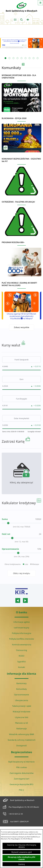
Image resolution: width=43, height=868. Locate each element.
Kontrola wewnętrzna (22, 645)
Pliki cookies (22, 767)
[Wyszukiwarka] (21, 20)
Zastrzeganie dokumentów (22, 773)
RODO (21, 656)
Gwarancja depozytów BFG (21, 784)
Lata (26, 573)
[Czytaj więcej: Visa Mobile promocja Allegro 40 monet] (21, 43)
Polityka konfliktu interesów (21, 639)
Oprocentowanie (22, 695)
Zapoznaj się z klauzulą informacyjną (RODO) (21, 846)
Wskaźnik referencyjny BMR (22, 734)
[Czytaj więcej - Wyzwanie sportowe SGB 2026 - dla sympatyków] (21, 92)
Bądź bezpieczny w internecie (21, 762)
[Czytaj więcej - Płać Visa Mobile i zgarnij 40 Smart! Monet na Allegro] (21, 300)
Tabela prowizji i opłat (22, 706)
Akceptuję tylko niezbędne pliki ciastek (21, 858)
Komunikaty (21, 689)
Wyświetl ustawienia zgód (21, 852)
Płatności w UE (21, 723)
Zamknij (22, 864)
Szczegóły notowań (34, 440)
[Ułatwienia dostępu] (28, 20)
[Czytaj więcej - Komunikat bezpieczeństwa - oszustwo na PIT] (21, 176)
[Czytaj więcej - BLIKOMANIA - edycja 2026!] (21, 134)
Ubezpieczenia (21, 700)
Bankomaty (21, 683)
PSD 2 (21, 790)
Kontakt (22, 667)
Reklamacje (22, 729)
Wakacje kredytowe (21, 712)
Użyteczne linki (22, 717)
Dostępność (22, 746)
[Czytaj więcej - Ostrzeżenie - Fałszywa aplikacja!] (21, 217)
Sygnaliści (22, 662)
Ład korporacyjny (22, 628)
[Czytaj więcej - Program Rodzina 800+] (21, 258)
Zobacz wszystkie (22, 327)
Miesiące (36, 573)
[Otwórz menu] (40, 3)
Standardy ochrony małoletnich (22, 740)
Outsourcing (21, 650)
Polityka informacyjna (21, 633)
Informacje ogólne (22, 622)
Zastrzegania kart (22, 779)
